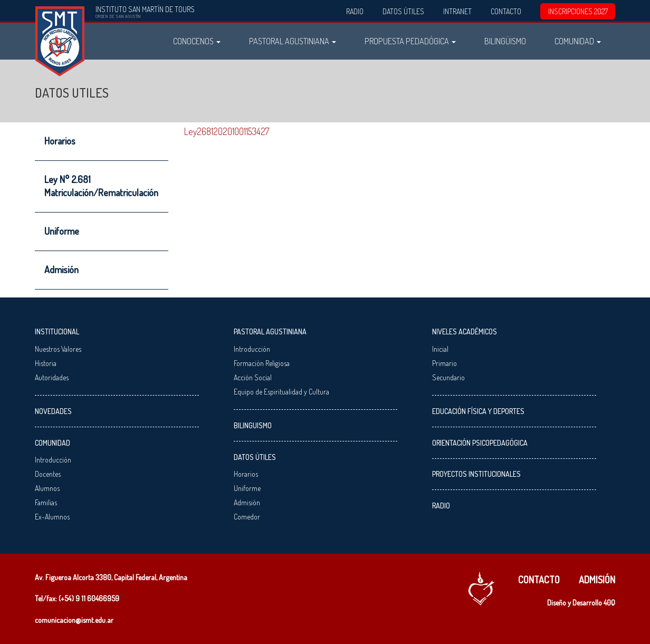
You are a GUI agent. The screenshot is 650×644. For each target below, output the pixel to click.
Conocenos (197, 41)
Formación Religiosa (262, 363)
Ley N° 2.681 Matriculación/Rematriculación (101, 186)
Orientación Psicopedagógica (480, 443)
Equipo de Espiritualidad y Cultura (281, 392)
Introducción (53, 460)
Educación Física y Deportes (478, 411)
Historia (46, 363)
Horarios (60, 141)
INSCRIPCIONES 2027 (578, 11)
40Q (609, 603)
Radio (355, 11)
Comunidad (578, 41)
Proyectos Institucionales (476, 474)
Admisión (61, 270)
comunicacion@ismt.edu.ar (74, 620)
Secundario (448, 377)
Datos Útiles (403, 11)
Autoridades (52, 377)
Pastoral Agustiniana (293, 41)
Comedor (247, 517)
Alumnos (47, 488)
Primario (445, 363)
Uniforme (62, 231)
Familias (46, 502)
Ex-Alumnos (52, 517)
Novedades (53, 411)
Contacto (506, 11)
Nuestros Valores (58, 349)
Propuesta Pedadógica (410, 41)
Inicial (440, 349)
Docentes (48, 474)
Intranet (457, 11)
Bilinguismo (253, 425)
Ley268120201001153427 (227, 131)
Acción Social (253, 377)
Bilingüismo (505, 41)
